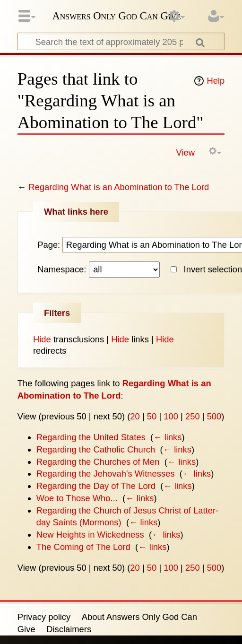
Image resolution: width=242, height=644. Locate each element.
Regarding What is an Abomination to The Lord (119, 187)
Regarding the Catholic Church (96, 449)
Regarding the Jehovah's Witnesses (106, 474)
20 (135, 416)
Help (216, 81)
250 (193, 416)
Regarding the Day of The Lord (96, 486)
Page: (49, 245)
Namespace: (62, 269)
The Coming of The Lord (83, 547)
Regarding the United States (91, 437)
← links (167, 437)
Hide (42, 339)
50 (152, 416)
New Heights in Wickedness (90, 535)
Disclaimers (69, 629)
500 (214, 416)
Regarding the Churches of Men (98, 462)
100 (171, 416)
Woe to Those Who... (77, 498)
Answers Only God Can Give (116, 16)
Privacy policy (44, 617)
